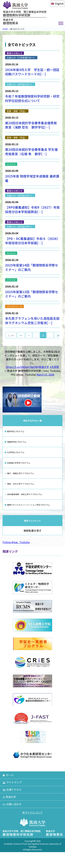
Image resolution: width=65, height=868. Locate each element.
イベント (11, 164)
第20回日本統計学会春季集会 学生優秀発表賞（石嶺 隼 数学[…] (31, 152)
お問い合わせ (12, 804)
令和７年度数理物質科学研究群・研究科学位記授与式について (32, 98)
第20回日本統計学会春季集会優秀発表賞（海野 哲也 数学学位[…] (31, 125)
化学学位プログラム (16, 452)
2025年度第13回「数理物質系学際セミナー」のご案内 (32, 294)
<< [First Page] (21, 335)
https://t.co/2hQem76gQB (22, 367)
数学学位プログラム (16, 431)
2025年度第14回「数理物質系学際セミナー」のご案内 (32, 267)
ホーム (8, 775)
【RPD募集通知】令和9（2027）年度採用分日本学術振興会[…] (32, 209)
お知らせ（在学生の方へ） (20, 84)
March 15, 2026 (45, 374)
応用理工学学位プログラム (19, 463)
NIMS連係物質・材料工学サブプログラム (25, 494)
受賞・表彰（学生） (17, 111)
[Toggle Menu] (61, 23)
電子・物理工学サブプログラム (21, 473)
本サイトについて (33, 812)
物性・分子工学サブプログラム (21, 484)
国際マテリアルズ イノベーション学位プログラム (29, 505)
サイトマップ (12, 782)
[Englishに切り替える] (57, 3)
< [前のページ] (29, 335)
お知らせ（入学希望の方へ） (21, 58)
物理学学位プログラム (17, 442)
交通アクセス (12, 790)
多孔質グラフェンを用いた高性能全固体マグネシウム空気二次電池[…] (32, 321)
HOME (5, 29)
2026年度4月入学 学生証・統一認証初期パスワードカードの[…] (32, 72)
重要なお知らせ (15, 53)
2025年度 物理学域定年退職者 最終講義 (32, 178)
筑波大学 (9, 797)
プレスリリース (14, 306)
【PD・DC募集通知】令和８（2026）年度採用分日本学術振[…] (32, 241)
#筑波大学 (43, 367)
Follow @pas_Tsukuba (16, 542)
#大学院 (54, 367)
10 (58, 335)
